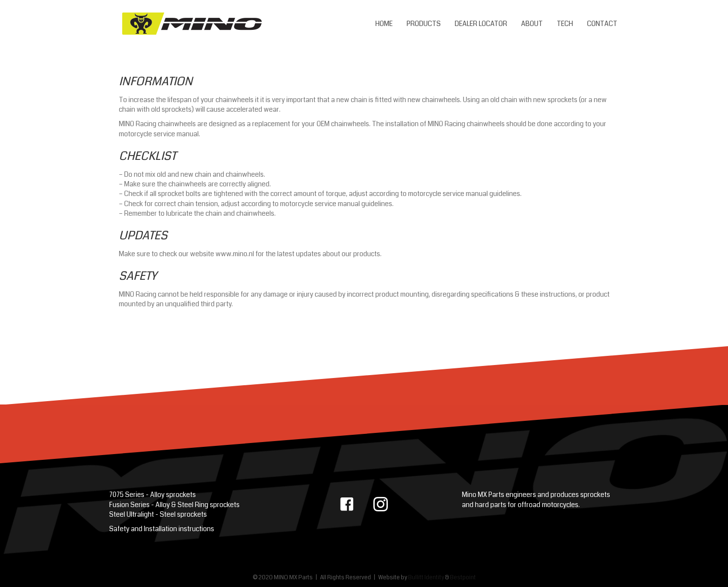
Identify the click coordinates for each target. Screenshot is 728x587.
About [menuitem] (532, 24)
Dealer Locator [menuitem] (481, 24)
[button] (347, 504)
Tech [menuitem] (565, 24)
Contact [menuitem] (602, 24)
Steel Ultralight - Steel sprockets (158, 514)
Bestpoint (463, 578)
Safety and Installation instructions (162, 529)
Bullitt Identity (426, 578)
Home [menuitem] (384, 24)
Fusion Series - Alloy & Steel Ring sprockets (174, 505)
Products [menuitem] (424, 24)
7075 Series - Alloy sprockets (153, 495)
